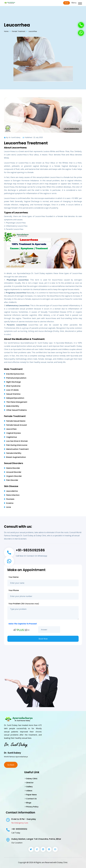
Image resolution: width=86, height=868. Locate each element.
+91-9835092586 (30, 550)
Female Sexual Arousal (16, 425)
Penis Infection (13, 495)
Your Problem (24, 604)
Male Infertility (13, 406)
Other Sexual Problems (17, 410)
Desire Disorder (13, 468)
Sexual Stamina (13, 394)
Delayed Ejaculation (15, 398)
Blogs (29, 803)
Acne (9, 507)
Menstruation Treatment (17, 449)
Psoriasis (10, 499)
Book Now (43, 639)
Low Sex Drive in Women (17, 441)
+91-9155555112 (19, 829)
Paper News (31, 795)
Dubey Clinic (32, 779)
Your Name (13, 577)
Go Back (11, 765)
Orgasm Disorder (14, 476)
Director (30, 783)
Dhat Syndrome (13, 386)
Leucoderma (12, 491)
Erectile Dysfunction (15, 374)
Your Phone (14, 590)
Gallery (29, 787)
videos (29, 791)
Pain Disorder (12, 480)
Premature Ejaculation (16, 378)
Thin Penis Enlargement (17, 402)
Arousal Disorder (14, 472)
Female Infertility (14, 453)
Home (6, 31)
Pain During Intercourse (17, 445)
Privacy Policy (32, 807)
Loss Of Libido (12, 390)
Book (67, 3)
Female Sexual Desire (16, 421)
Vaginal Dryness (14, 433)
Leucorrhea (11, 429)
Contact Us (31, 799)
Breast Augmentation (16, 457)
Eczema (10, 503)
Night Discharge (13, 382)
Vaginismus (12, 437)
